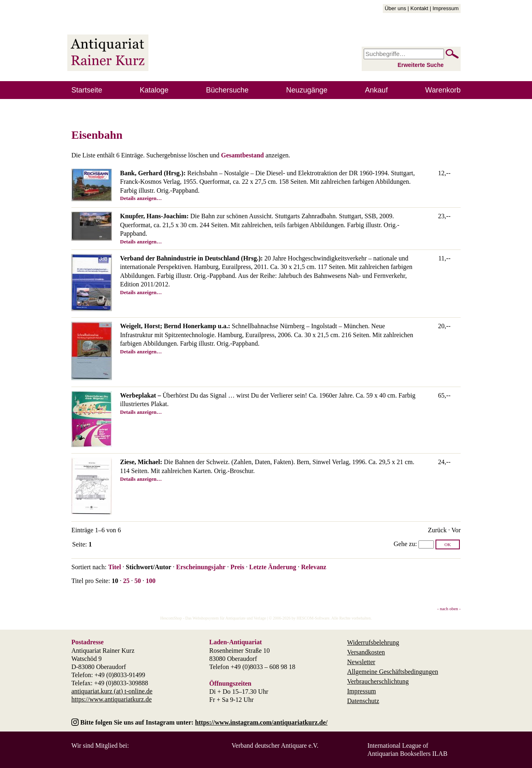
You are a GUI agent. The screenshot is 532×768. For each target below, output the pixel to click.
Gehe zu (404, 544)
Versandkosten (366, 652)
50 (137, 581)
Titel (115, 567)
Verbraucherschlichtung (378, 681)
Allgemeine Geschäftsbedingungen (393, 672)
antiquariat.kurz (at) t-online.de (112, 691)
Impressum (446, 8)
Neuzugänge (307, 90)
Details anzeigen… (141, 198)
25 (126, 581)
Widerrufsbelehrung (373, 642)
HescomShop (171, 618)
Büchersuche (227, 90)
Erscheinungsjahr (201, 567)
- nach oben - (449, 609)
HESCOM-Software (313, 618)
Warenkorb (443, 90)
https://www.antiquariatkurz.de (112, 699)
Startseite (87, 90)
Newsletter (361, 662)
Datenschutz (363, 701)
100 (150, 581)
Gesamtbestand (242, 155)
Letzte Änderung (272, 567)
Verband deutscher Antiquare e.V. (275, 745)
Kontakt (419, 8)
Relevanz (313, 567)
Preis (237, 567)
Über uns (396, 8)
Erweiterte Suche (420, 65)
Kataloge (154, 90)
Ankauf (376, 90)
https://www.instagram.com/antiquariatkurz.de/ (261, 722)
